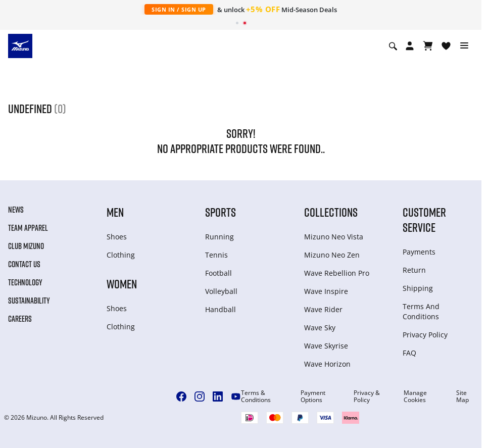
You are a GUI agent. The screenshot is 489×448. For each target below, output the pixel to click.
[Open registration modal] (410, 46)
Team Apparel (28, 228)
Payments (419, 252)
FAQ (409, 353)
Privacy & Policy (367, 396)
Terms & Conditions (256, 396)
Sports (221, 212)
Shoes (117, 237)
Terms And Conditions (421, 311)
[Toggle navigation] (464, 46)
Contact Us (24, 264)
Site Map (462, 396)
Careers (20, 319)
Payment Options (313, 396)
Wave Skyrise (326, 346)
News (16, 210)
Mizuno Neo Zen (332, 255)
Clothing (121, 255)
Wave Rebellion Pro (337, 273)
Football (218, 273)
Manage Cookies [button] (415, 396)
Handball (221, 309)
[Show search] (393, 46)
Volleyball (221, 291)
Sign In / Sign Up (179, 9)
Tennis (216, 255)
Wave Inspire (326, 291)
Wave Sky (320, 328)
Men (115, 212)
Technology (25, 282)
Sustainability (29, 301)
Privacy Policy (425, 335)
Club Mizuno (26, 246)
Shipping (418, 288)
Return (414, 270)
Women (122, 284)
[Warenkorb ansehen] (428, 46)
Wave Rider (323, 309)
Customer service (424, 219)
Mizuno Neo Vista (334, 237)
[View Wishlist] (446, 46)
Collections (331, 212)
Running (219, 237)
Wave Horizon (327, 364)
